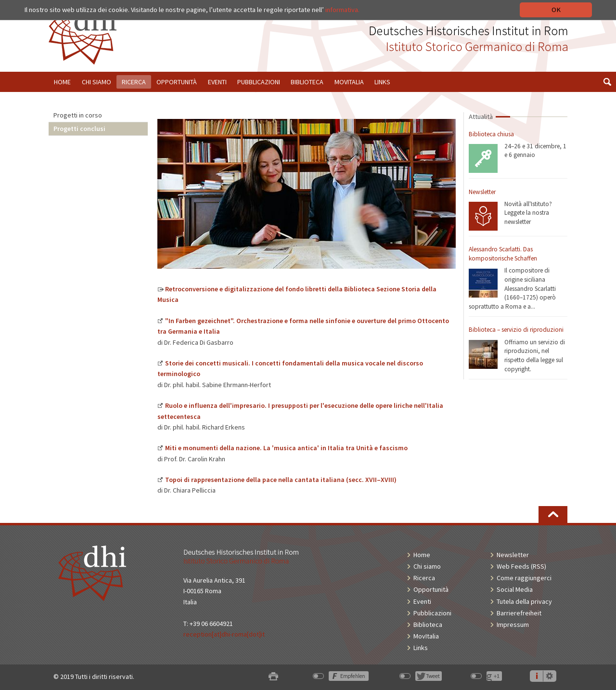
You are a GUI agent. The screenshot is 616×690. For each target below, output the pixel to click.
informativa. (342, 10)
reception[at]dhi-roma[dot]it (224, 634)
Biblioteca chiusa (491, 134)
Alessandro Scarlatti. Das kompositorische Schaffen (503, 254)
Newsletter (482, 192)
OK (556, 10)
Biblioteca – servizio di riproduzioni (516, 330)
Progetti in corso (78, 115)
